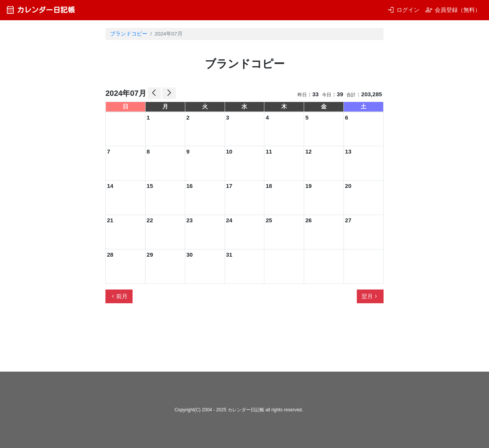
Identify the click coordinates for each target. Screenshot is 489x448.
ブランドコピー (129, 34)
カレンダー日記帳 (40, 10)
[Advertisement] (244, 341)
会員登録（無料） (453, 10)
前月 (119, 296)
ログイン (403, 10)
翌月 (370, 296)
